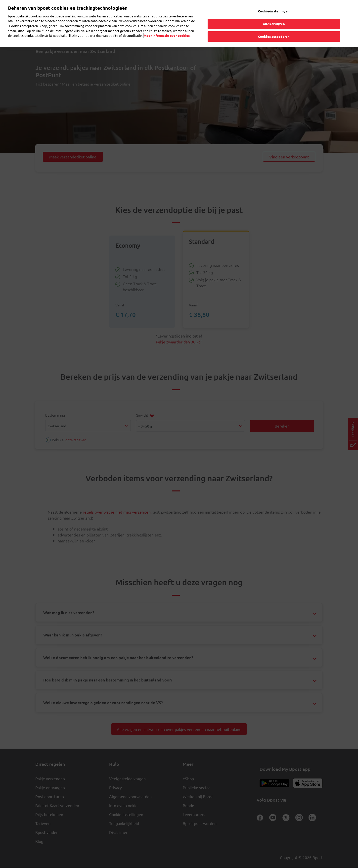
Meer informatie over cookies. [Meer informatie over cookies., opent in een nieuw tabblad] (167, 24)
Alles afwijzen (274, 13)
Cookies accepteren (274, 25)
